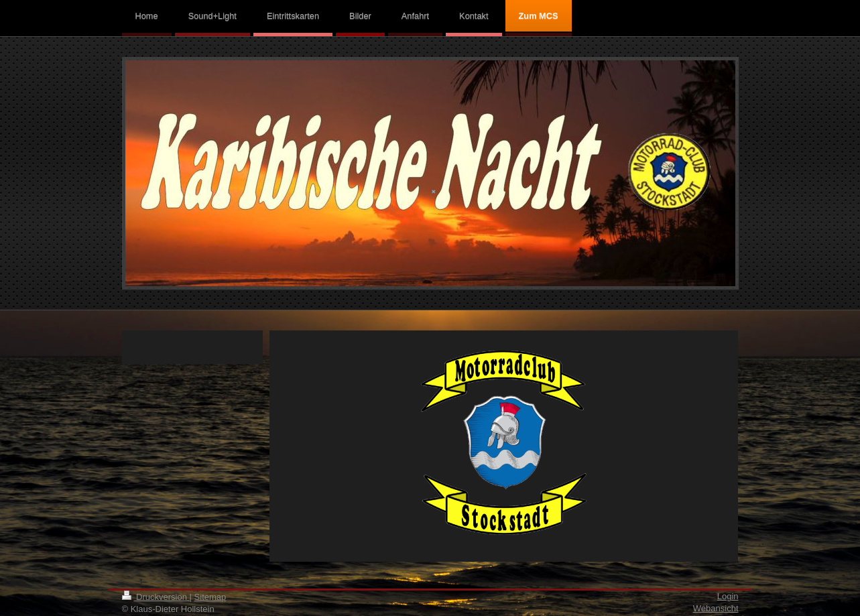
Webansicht (716, 608)
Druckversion (156, 597)
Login (728, 596)
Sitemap (210, 597)
